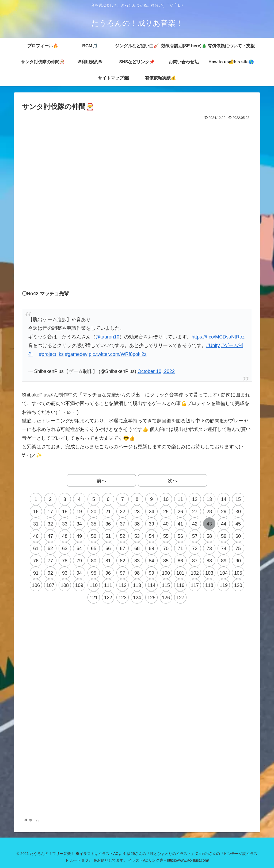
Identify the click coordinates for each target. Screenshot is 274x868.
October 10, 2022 (156, 371)
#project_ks (51, 354)
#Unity (213, 345)
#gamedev (76, 354)
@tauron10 (107, 337)
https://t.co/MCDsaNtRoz (218, 337)
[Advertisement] (137, 136)
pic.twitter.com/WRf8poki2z (118, 354)
